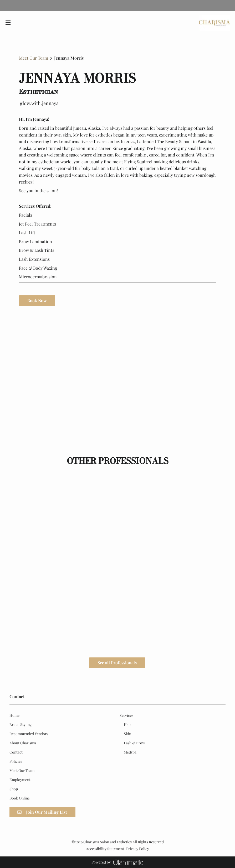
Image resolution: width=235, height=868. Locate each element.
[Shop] (14, 789)
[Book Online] (20, 798)
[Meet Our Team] (22, 770)
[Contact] (16, 752)
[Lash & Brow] (134, 743)
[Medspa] (130, 752)
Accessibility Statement (105, 849)
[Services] (126, 715)
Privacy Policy (138, 849)
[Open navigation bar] (8, 23)
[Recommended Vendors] (29, 734)
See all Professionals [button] (117, 663)
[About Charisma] (23, 743)
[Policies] (16, 761)
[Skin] (127, 734)
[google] (17, 5)
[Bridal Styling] (21, 725)
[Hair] (127, 725)
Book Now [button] (37, 300)
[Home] (14, 715)
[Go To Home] (214, 23)
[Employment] (20, 780)
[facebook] (13, 5)
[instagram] (8, 5)
